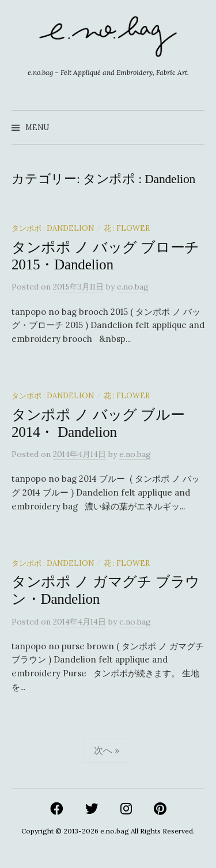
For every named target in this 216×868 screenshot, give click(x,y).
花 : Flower (127, 228)
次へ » (107, 750)
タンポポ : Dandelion (53, 228)
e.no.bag (115, 831)
